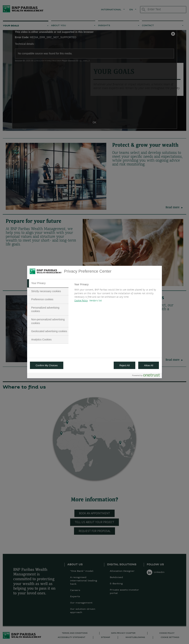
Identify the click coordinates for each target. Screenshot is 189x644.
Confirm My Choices (47, 365)
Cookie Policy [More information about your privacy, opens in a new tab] (81, 301)
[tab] (48, 283)
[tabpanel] (117, 294)
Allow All (149, 365)
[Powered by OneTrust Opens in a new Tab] (146, 376)
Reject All (125, 365)
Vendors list (96, 301)
